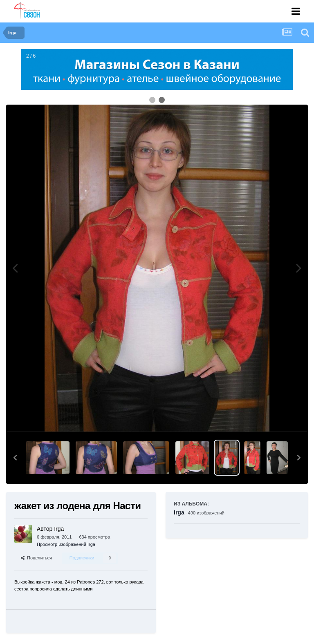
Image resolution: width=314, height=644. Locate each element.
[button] (15, 458)
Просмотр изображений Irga (66, 544)
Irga (179, 512)
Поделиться (36, 558)
